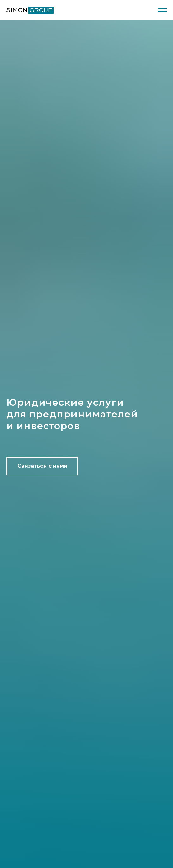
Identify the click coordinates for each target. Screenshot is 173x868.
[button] (42, 466)
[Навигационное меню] (162, 10)
